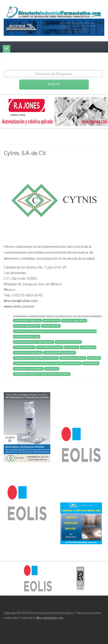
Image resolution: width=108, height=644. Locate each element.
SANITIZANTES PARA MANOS (28, 369)
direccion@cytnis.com (21, 301)
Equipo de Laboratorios (27, 326)
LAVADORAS (94, 358)
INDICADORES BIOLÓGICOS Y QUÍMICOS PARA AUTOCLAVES (42, 374)
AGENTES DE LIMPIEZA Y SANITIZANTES (34, 342)
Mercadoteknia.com (50, 618)
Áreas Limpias (51, 321)
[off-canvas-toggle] (6, 49)
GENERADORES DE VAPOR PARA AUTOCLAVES (36, 358)
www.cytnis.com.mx (19, 306)
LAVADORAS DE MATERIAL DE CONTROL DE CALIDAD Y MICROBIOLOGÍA (47, 363)
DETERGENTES (88, 347)
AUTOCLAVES (72, 347)
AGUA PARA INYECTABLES (50, 347)
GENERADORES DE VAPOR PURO (59, 353)
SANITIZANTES (91, 363)
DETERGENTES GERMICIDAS (28, 353)
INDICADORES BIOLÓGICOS (73, 358)
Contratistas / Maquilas (27, 321)
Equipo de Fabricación (74, 321)
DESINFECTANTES (51, 326)
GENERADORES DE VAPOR (68, 342)
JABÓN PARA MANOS (24, 347)
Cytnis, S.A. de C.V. (25, 153)
